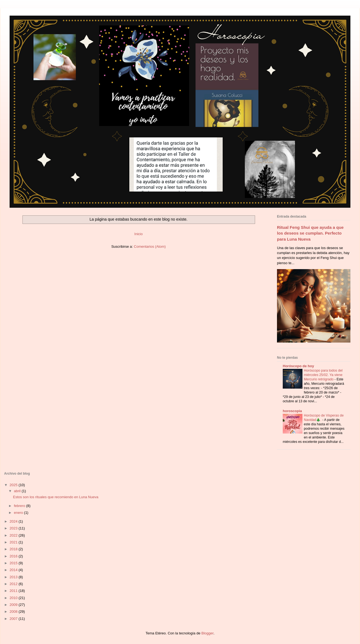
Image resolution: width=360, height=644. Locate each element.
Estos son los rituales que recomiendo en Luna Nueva (55, 497)
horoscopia (292, 411)
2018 (14, 549)
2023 (14, 528)
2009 (14, 605)
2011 (14, 591)
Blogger (207, 633)
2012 (14, 584)
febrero (20, 506)
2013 (14, 577)
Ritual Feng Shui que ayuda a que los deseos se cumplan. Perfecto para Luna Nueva (310, 233)
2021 (14, 542)
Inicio (138, 234)
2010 (14, 598)
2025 (14, 485)
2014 (14, 570)
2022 (14, 535)
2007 (14, 619)
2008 (14, 612)
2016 (14, 556)
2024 (14, 521)
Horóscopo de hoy (298, 366)
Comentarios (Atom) (150, 247)
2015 (14, 563)
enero (19, 513)
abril (18, 491)
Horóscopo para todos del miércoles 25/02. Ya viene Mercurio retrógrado (323, 375)
